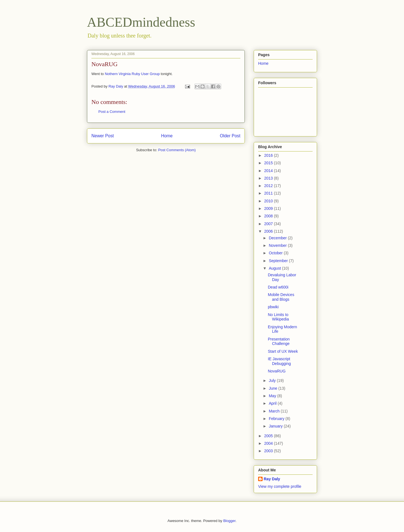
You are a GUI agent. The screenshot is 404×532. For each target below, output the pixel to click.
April (273, 403)
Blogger (229, 521)
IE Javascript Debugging (279, 361)
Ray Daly (272, 479)
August (275, 268)
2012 (269, 186)
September (279, 261)
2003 (269, 451)
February (277, 419)
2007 (269, 224)
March (275, 411)
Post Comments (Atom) (177, 150)
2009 (269, 208)
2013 (269, 178)
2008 (269, 216)
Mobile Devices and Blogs (281, 297)
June (273, 388)
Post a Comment (112, 112)
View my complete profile (280, 486)
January (276, 426)
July (273, 381)
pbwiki (273, 307)
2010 (269, 201)
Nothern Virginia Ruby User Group (132, 74)
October (276, 253)
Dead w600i (278, 287)
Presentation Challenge (279, 341)
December (278, 238)
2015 (269, 163)
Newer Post (103, 136)
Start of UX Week (283, 351)
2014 (269, 171)
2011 (269, 193)
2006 (269, 231)
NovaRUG (277, 371)
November (278, 245)
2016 (269, 155)
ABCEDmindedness (141, 22)
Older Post (230, 136)
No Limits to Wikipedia (278, 317)
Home (167, 136)
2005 (269, 436)
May (273, 396)
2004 (269, 443)
